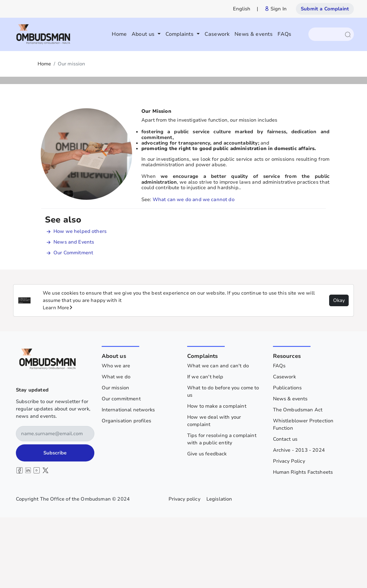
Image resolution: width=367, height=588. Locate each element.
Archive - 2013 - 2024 (299, 519)
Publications (287, 457)
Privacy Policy (289, 530)
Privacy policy (184, 568)
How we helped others (80, 300)
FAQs (284, 34)
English (242, 9)
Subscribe (55, 522)
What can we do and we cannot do (194, 269)
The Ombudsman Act (298, 479)
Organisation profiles (126, 490)
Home (119, 34)
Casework (217, 34)
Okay (339, 369)
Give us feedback (207, 523)
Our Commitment (73, 322)
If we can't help (205, 446)
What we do (116, 446)
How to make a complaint (217, 475)
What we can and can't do (218, 435)
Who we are (116, 435)
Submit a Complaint (325, 9)
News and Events (74, 311)
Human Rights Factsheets (303, 541)
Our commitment (121, 468)
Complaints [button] (180, 34)
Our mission (116, 457)
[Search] (328, 34)
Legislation (219, 568)
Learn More (58, 377)
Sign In (276, 9)
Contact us (285, 508)
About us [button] (144, 34)
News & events (254, 34)
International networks (128, 479)
